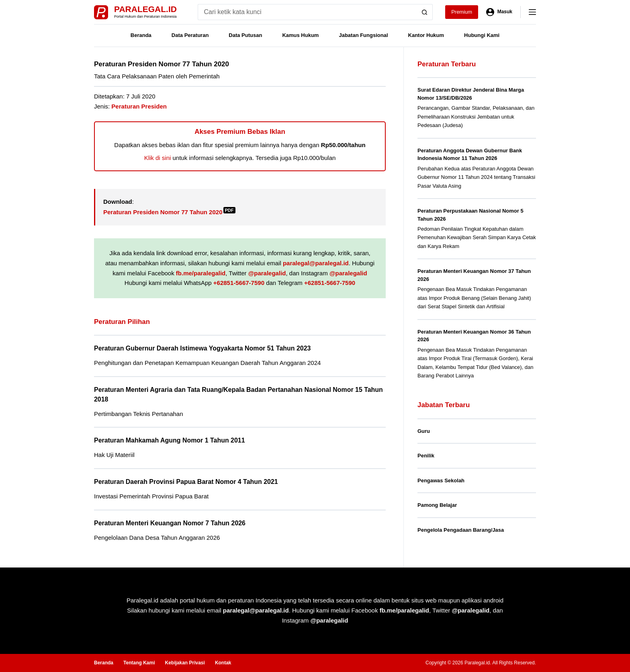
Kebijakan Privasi (185, 663)
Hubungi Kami (482, 35)
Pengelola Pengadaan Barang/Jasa (461, 530)
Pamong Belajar (437, 505)
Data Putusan (245, 35)
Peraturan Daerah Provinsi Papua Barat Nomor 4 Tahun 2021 (186, 482)
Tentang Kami (139, 663)
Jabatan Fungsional (363, 35)
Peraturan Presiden (139, 106)
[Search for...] (307, 12)
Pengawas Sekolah (441, 480)
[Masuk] (499, 12)
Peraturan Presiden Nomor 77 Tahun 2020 (169, 212)
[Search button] (425, 12)
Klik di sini (158, 158)
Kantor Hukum (426, 35)
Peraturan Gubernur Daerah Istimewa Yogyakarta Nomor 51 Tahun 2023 (202, 348)
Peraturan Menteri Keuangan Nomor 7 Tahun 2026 (170, 523)
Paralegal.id (145, 9)
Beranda (141, 35)
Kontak (223, 663)
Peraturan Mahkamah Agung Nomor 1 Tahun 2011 (170, 440)
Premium (462, 12)
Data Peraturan (190, 35)
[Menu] (532, 12)
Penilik (426, 456)
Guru (424, 431)
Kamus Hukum (300, 35)
